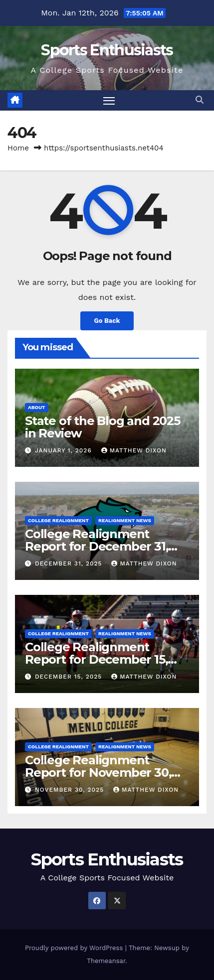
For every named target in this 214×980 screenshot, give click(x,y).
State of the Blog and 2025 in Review (103, 427)
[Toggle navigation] (109, 101)
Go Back (107, 321)
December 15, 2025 (70, 677)
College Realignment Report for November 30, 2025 (98, 772)
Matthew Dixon (134, 450)
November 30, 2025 (71, 790)
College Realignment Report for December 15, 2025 (96, 659)
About (37, 407)
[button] (200, 100)
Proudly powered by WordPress (75, 948)
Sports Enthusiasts (107, 50)
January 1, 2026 (65, 450)
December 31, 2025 (70, 563)
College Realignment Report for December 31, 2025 (97, 546)
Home (18, 148)
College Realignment (58, 520)
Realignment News (125, 520)
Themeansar (106, 961)
